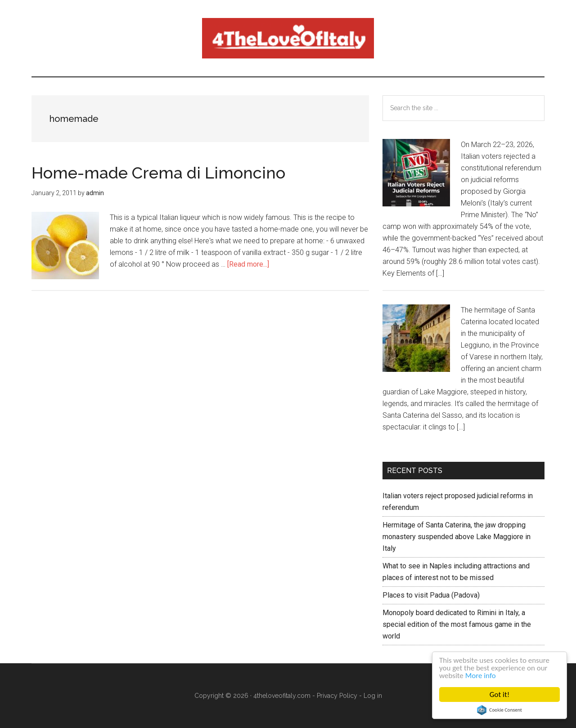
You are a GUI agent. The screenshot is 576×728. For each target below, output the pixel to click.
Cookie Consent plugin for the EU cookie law (499, 710)
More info (481, 676)
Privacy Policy (337, 696)
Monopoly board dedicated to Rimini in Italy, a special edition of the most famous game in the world (457, 624)
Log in (373, 696)
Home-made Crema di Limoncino (158, 173)
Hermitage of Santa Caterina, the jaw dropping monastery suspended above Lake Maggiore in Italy (457, 537)
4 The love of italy (288, 38)
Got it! (499, 695)
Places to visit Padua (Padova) (431, 595)
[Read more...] (248, 264)
